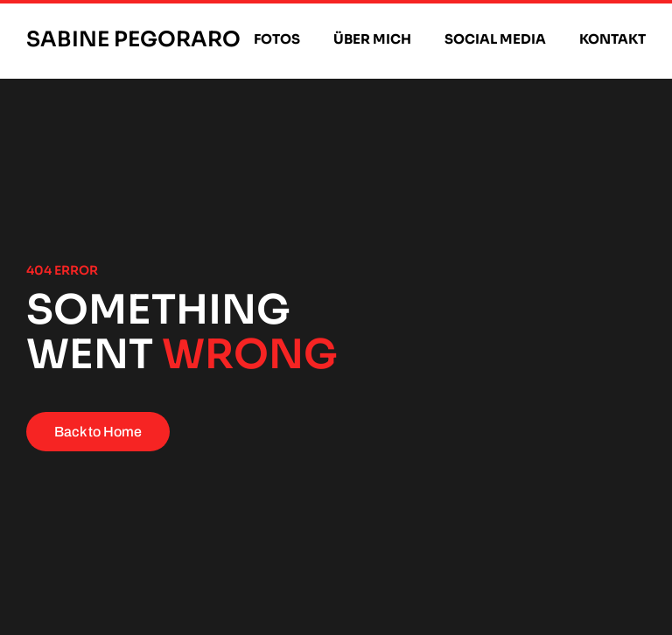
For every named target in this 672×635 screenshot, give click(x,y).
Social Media (495, 39)
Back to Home (98, 432)
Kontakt (612, 39)
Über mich (372, 39)
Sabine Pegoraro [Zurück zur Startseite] (133, 39)
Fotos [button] (277, 39)
